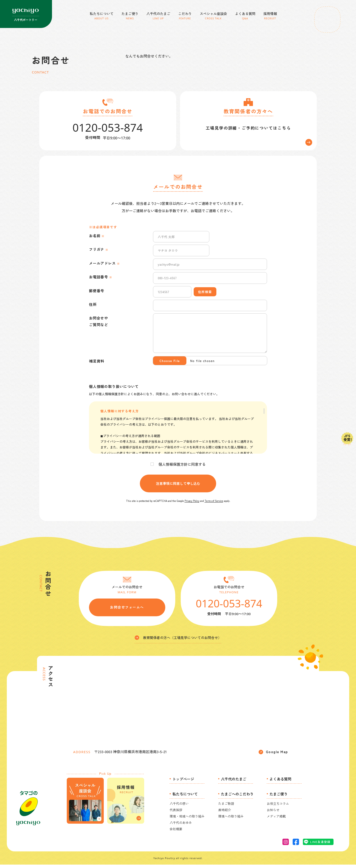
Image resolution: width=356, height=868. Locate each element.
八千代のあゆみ (181, 826)
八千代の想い (179, 807)
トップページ (183, 782)
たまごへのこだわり (237, 797)
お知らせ (273, 813)
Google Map (273, 755)
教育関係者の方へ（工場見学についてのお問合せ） (178, 641)
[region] (178, 431)
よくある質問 (280, 782)
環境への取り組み (231, 819)
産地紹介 (225, 813)
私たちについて (185, 797)
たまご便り (279, 797)
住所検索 (205, 295)
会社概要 (176, 832)
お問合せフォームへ (127, 610)
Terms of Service (214, 504)
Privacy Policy (192, 504)
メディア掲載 (276, 819)
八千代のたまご (234, 782)
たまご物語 (226, 807)
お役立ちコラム (278, 807)
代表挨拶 (176, 813)
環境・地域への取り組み (187, 819)
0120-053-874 (229, 606)
